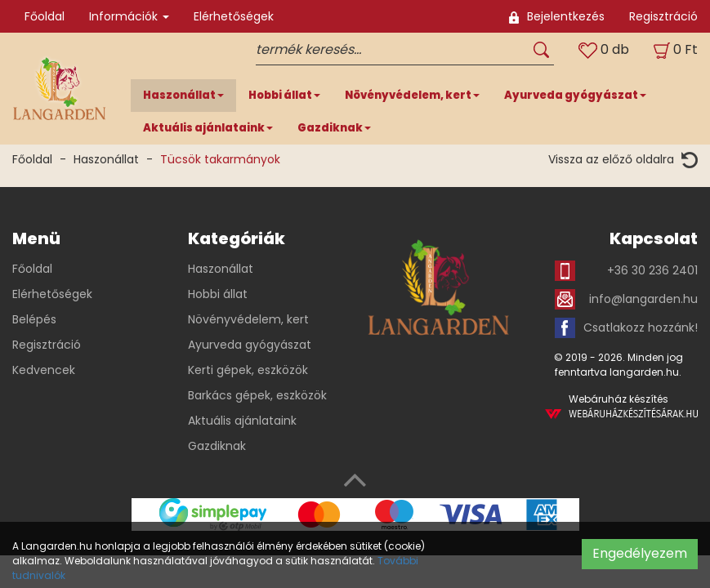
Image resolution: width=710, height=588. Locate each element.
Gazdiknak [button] (334, 128)
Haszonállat (106, 159)
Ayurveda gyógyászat (250, 345)
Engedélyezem (640, 553)
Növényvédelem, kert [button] (412, 95)
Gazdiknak (217, 446)
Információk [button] (129, 16)
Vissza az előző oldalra (623, 160)
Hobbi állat (218, 294)
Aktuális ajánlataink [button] (208, 128)
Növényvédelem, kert (248, 319)
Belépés (34, 319)
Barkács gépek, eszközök (257, 395)
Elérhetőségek (234, 16)
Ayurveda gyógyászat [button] (575, 95)
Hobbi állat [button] (284, 95)
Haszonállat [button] (183, 95)
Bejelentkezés (557, 16)
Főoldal (45, 16)
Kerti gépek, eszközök (248, 370)
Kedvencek (44, 370)
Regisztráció (663, 16)
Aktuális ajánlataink (242, 421)
